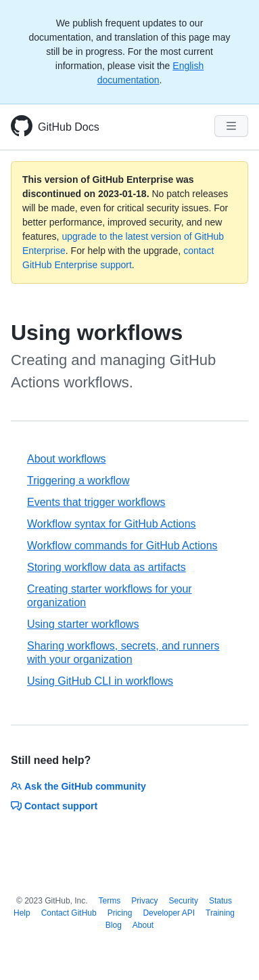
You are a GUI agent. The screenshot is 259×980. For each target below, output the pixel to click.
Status (220, 901)
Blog (114, 925)
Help (22, 913)
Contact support (54, 806)
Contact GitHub (69, 913)
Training (220, 913)
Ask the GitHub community (78, 786)
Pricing (120, 913)
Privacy (144, 901)
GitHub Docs (69, 127)
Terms (110, 901)
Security (184, 901)
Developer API (169, 913)
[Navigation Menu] (231, 126)
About (143, 925)
